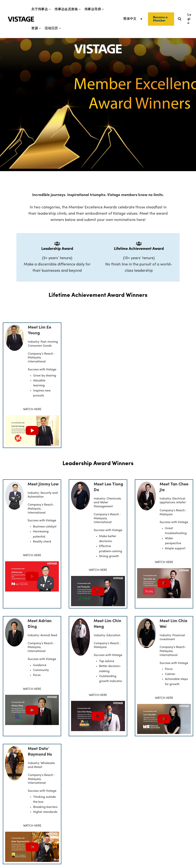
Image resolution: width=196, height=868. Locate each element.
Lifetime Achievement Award (139, 249)
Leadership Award (57, 249)
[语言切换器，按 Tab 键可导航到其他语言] (133, 19)
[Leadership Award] (57, 244)
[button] (49, 10)
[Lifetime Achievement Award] (139, 244)
